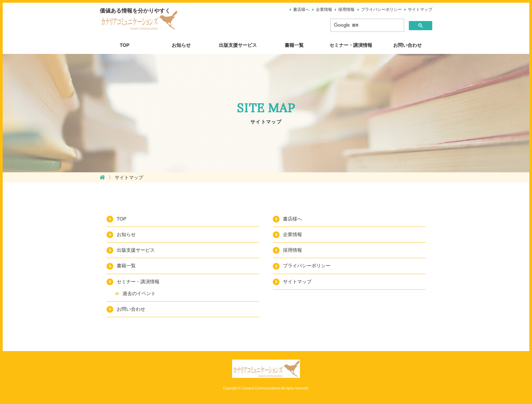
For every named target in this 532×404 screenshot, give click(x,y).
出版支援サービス (238, 45)
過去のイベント (139, 293)
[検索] (367, 25)
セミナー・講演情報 (351, 45)
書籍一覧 (294, 45)
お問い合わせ (407, 45)
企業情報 (324, 9)
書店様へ (301, 9)
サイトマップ (420, 9)
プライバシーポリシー (381, 9)
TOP (125, 45)
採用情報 (346, 9)
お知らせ (181, 45)
